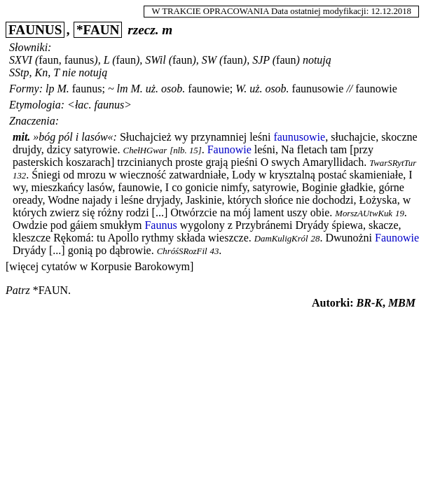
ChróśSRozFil (182, 251)
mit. (21, 137)
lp (50, 89)
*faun (50, 290)
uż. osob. (165, 89)
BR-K (370, 303)
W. (241, 89)
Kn (41, 72)
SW (209, 60)
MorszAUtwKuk (364, 213)
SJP (261, 60)
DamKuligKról (281, 239)
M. (63, 89)
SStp (19, 72)
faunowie (209, 89)
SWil (155, 60)
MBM (402, 303)
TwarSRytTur (393, 163)
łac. (83, 105)
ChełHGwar (145, 150)
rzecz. (143, 30)
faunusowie (318, 89)
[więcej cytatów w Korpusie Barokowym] (99, 266)
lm (123, 89)
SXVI (21, 60)
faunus (87, 89)
